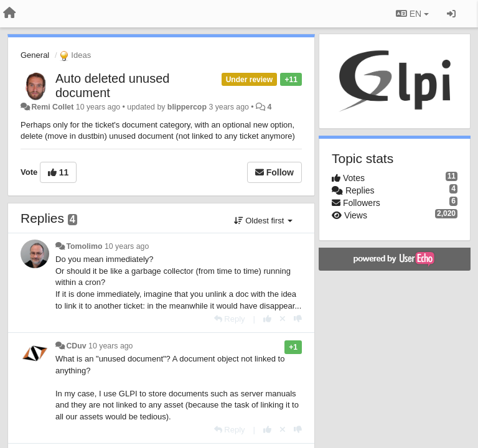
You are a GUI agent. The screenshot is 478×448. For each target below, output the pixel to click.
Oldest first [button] (263, 221)
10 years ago (127, 246)
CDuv (76, 346)
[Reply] (230, 319)
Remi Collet (52, 107)
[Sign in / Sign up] (451, 14)
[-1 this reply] (298, 319)
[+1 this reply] (267, 319)
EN (412, 14)
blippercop (187, 107)
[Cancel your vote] (283, 319)
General (35, 55)
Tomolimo (84, 246)
